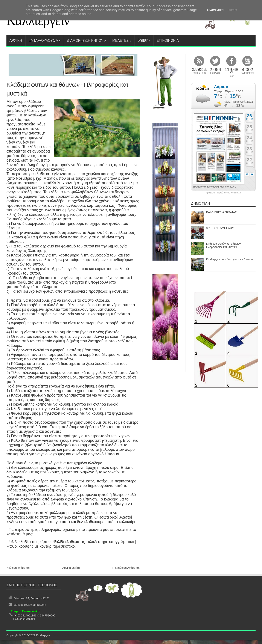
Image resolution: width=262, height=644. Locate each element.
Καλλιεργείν (38, 21)
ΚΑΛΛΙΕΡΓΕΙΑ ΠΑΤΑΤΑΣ (221, 212)
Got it (233, 10)
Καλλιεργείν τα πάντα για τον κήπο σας (230, 259)
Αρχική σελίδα (71, 568)
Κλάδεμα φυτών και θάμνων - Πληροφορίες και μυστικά (224, 245)
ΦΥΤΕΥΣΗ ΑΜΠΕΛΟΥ (220, 228)
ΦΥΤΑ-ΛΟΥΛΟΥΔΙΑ (45, 40)
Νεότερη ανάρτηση (18, 568)
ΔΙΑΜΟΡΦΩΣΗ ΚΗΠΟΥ (86, 40)
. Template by (68, 635)
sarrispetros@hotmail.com (29, 605)
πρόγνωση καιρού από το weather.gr (223, 193)
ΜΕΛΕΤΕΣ (122, 40)
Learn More (216, 10)
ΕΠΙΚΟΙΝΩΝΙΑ (168, 40)
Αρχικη (16, 40)
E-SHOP (144, 40)
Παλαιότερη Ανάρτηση (126, 568)
